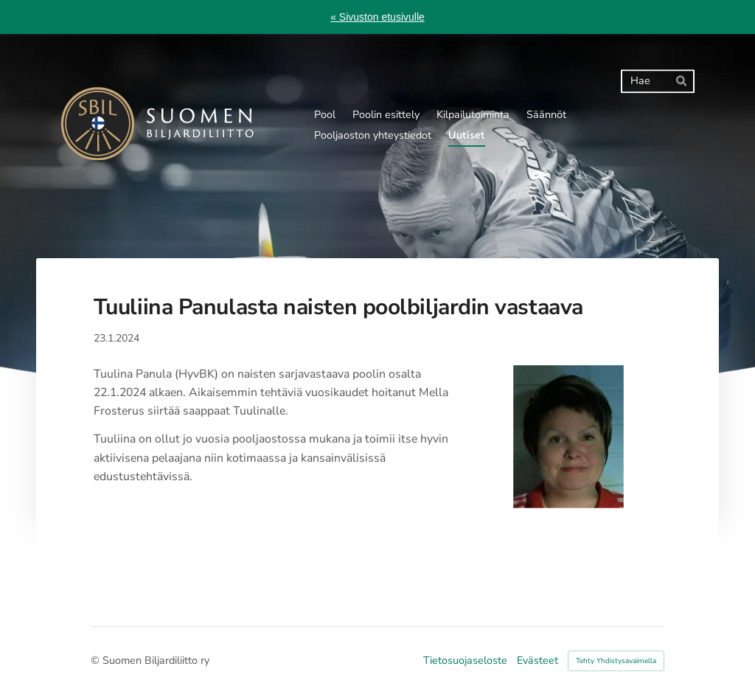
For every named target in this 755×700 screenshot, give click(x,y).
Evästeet (537, 661)
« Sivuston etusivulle (377, 17)
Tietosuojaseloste (465, 661)
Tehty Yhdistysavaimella (616, 661)
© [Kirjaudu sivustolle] (97, 661)
